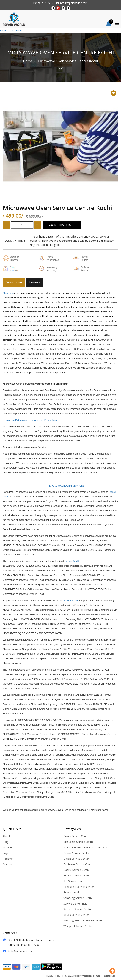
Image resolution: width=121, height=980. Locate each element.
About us (8, 836)
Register (8, 859)
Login (6, 853)
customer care (71, 600)
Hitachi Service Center (77, 875)
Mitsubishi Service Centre (78, 842)
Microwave (8, 293)
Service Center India (75, 904)
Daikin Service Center (76, 859)
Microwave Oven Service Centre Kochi (67, 61)
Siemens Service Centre (78, 909)
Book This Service (62, 225)
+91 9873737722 (43, 3)
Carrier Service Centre (76, 853)
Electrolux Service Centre (78, 864)
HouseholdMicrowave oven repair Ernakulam (30, 420)
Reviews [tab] (34, 282)
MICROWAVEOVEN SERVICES (62, 486)
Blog (6, 842)
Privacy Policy (53, 976)
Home (28, 61)
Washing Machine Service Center (83, 920)
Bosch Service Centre (76, 836)
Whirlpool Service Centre (78, 926)
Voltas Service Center (76, 915)
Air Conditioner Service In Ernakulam (85, 847)
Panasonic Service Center (79, 887)
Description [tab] (14, 282)
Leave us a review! (11, 30)
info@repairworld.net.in (72, 3)
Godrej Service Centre (77, 870)
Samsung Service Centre (78, 898)
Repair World (72, 561)
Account (8, 847)
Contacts (8, 864)
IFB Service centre (74, 881)
